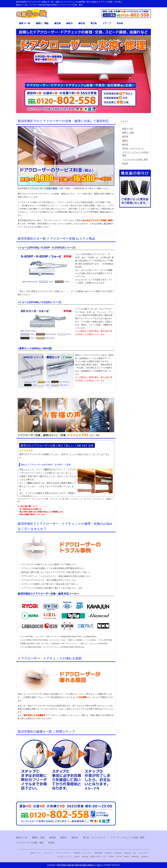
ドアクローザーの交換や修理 (43, 188)
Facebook (127, 853)
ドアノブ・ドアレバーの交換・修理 (136, 154)
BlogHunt (145, 856)
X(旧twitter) (109, 853)
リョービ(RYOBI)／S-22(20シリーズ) (40, 302)
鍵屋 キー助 (25, 23)
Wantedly (85, 856)
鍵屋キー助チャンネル (99, 856)
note (135, 853)
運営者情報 (98, 853)
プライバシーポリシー (64, 853)
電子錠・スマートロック (133, 148)
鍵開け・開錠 (42, 23)
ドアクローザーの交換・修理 (135, 159)
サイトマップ (49, 853)
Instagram (118, 853)
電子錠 (94, 23)
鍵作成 (82, 23)
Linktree (111, 856)
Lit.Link (119, 856)
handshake (135, 856)
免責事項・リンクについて (83, 853)
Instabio (126, 856)
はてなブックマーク (64, 856)
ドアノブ (107, 23)
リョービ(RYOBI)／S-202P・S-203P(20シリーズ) (47, 248)
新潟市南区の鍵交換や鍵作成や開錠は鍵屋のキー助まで (80, 865)
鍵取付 (70, 23)
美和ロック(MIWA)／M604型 (35, 348)
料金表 (120, 23)
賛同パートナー (36, 853)
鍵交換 (57, 23)
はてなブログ (143, 853)
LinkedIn (77, 856)
